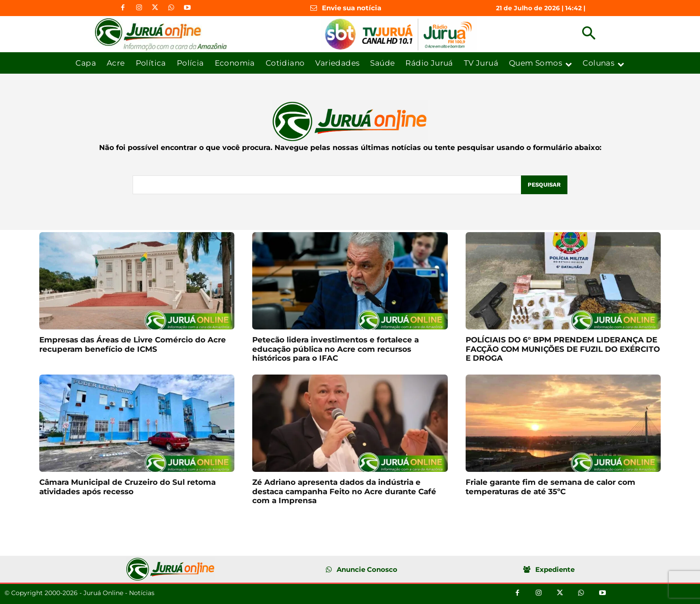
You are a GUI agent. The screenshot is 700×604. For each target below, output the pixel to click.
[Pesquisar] (544, 185)
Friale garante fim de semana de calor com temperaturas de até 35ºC (550, 487)
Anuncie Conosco (367, 569)
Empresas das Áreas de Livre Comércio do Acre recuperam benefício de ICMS (133, 344)
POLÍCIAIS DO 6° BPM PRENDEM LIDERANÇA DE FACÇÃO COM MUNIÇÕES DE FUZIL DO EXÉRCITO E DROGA (563, 349)
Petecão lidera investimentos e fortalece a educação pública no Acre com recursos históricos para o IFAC (335, 349)
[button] (589, 34)
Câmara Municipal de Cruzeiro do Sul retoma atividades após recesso (127, 487)
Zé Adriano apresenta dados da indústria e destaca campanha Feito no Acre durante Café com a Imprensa (344, 491)
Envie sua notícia (352, 8)
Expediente (555, 569)
